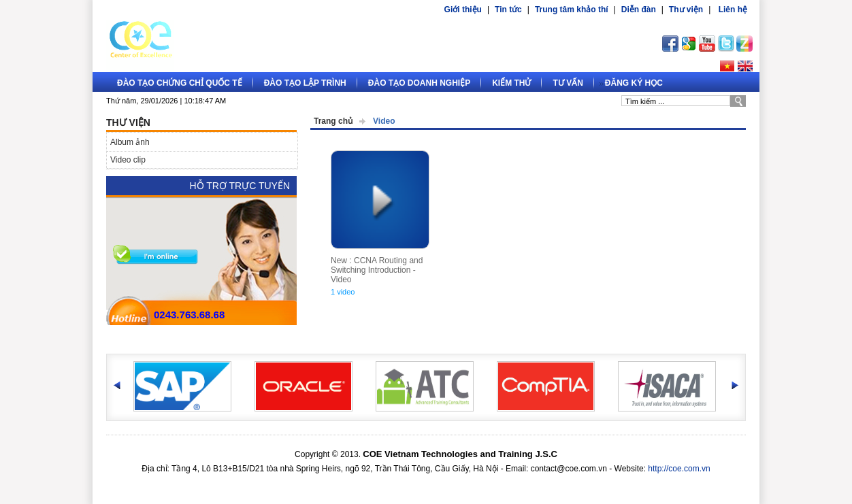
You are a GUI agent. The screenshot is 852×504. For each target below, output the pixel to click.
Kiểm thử (511, 83)
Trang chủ (333, 121)
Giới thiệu (463, 10)
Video (384, 121)
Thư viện (686, 10)
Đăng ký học (634, 83)
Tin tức (508, 10)
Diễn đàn (639, 10)
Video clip (128, 160)
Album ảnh (130, 142)
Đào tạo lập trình (305, 83)
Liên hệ (733, 10)
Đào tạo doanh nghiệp (419, 83)
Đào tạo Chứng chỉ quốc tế (180, 83)
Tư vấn (568, 83)
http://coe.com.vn (679, 469)
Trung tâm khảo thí (572, 10)
